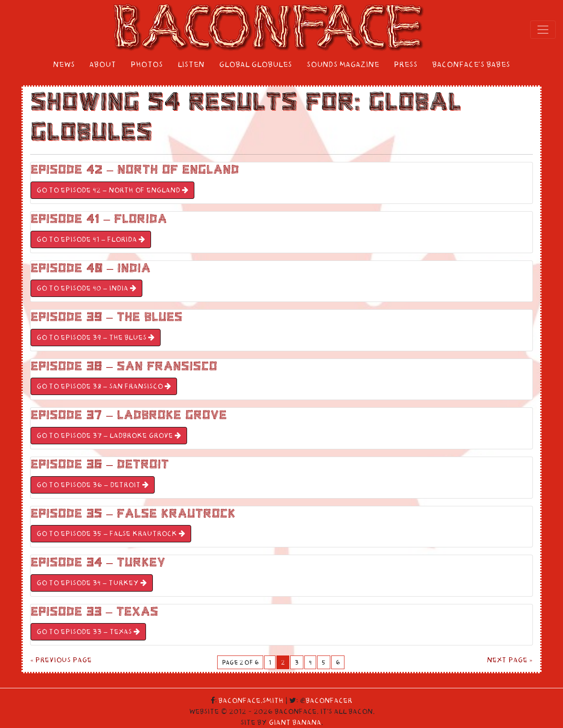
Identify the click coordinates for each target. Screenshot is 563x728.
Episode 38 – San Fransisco (124, 366)
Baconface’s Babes (471, 65)
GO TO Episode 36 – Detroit (93, 485)
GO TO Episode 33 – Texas (88, 632)
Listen (191, 65)
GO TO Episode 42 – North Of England (112, 190)
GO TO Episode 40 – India (86, 288)
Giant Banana (295, 723)
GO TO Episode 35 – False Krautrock (111, 534)
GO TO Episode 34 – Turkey (92, 583)
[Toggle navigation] (543, 30)
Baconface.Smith (251, 701)
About (103, 65)
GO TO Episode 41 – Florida (91, 239)
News (64, 65)
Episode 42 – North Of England (135, 170)
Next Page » (510, 660)
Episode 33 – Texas (94, 612)
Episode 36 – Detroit (100, 464)
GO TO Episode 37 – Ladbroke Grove (109, 436)
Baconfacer (329, 701)
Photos (147, 65)
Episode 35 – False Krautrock (133, 514)
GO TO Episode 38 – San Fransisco (104, 386)
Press (406, 65)
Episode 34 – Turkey (98, 562)
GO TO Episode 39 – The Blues (96, 338)
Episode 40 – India (91, 268)
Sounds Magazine (343, 65)
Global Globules (255, 65)
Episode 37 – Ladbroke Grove (129, 415)
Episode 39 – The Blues (107, 317)
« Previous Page (61, 660)
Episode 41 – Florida (99, 219)
